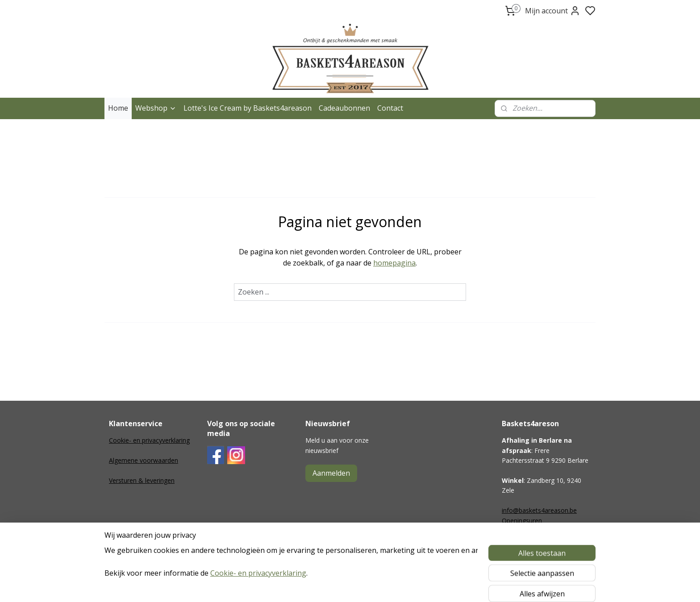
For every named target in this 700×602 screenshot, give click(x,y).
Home (118, 108)
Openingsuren (522, 521)
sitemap (383, 586)
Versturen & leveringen (142, 480)
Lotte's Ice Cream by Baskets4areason (248, 108)
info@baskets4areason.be (539, 510)
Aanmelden (331, 473)
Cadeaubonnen (344, 108)
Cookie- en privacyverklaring (149, 440)
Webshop (156, 108)
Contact (390, 108)
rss (402, 586)
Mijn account (553, 11)
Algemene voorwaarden (144, 460)
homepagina (394, 263)
